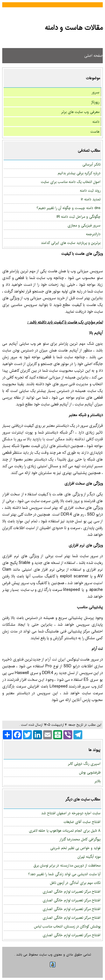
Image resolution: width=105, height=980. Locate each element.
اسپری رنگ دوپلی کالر (84, 764)
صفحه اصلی (94, 56)
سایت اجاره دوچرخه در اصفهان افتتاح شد (71, 813)
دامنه (96, 122)
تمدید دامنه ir (91, 199)
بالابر (97, 781)
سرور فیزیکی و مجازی (84, 225)
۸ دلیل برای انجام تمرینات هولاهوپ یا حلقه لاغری (65, 831)
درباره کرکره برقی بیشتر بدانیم (79, 173)
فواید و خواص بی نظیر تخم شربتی (75, 848)
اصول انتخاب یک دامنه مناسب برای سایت (71, 182)
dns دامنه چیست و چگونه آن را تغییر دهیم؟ (68, 208)
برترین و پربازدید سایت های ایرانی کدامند (71, 243)
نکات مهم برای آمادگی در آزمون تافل (75, 883)
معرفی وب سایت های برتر (80, 112)
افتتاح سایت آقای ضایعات (82, 822)
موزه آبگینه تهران (89, 857)
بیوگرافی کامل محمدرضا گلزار (80, 839)
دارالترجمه (93, 234)
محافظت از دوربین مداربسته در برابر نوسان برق (67, 865)
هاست (95, 131)
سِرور (95, 92)
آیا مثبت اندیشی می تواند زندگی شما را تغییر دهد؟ (64, 874)
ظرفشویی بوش (90, 772)
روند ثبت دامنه (90, 190)
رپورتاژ (95, 102)
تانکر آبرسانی (91, 164)
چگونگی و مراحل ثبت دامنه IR (79, 217)
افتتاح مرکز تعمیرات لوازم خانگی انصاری (72, 891)
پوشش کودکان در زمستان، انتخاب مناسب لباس (67, 926)
